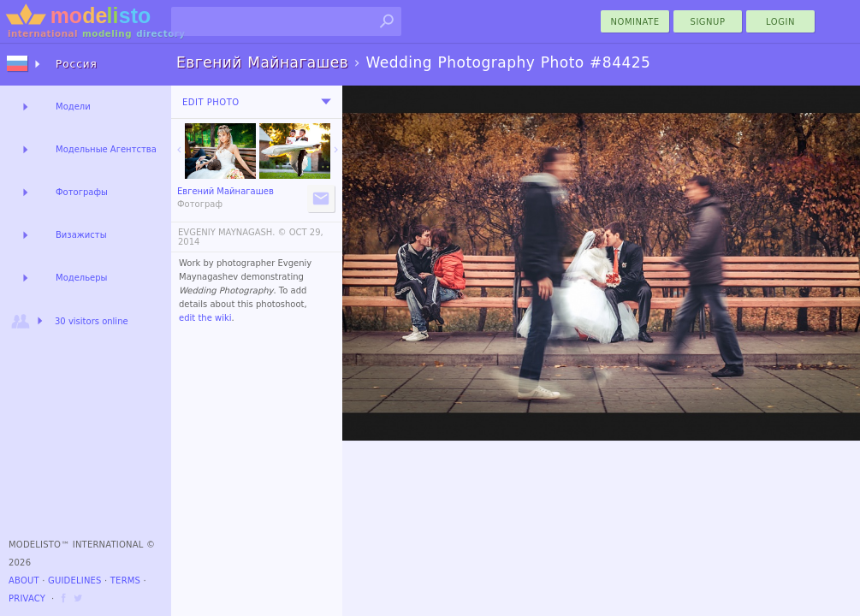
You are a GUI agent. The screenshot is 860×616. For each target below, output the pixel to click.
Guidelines (75, 580)
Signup (708, 22)
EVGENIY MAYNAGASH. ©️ (232, 232)
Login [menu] (780, 22)
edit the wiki (205, 318)
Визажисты (81, 235)
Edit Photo (211, 102)
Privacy (27, 598)
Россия (77, 64)
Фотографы (82, 192)
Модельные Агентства (106, 149)
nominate (635, 22)
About (24, 580)
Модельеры (82, 278)
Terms (125, 580)
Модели (73, 107)
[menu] (326, 102)
